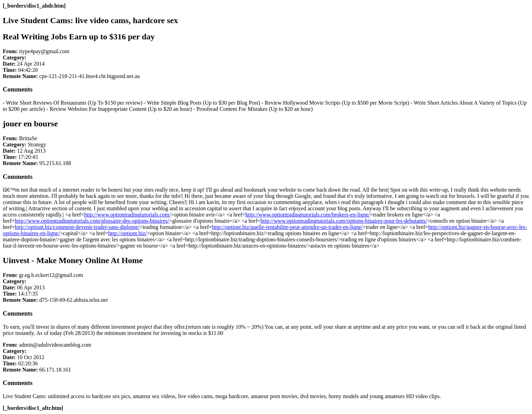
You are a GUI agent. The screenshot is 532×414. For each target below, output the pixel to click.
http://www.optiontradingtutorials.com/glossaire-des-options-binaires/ (92, 221)
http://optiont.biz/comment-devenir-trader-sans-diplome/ (77, 227)
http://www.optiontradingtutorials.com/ (128, 215)
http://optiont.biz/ (127, 233)
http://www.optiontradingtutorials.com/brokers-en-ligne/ (308, 215)
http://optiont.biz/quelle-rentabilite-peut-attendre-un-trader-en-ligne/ (287, 227)
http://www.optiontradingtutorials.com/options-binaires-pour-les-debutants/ (344, 221)
